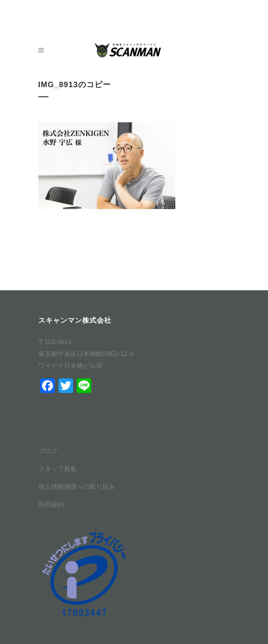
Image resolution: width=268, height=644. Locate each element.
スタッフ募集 (58, 469)
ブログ (48, 451)
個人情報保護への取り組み (77, 487)
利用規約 (51, 504)
